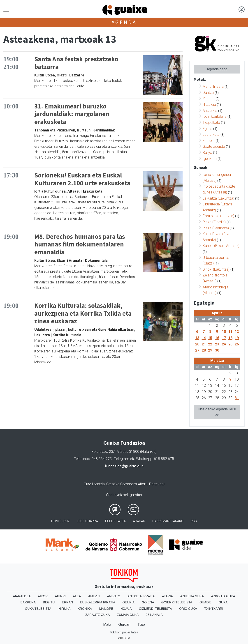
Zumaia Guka (128, 615)
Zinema (209, 99)
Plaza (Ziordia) (214, 222)
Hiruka (64, 609)
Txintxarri (214, 609)
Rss (194, 521)
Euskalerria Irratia (98, 602)
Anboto (114, 596)
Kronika (85, 609)
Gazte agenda (214, 146)
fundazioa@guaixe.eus (124, 466)
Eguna (207, 129)
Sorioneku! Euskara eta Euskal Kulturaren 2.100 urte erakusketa (82, 179)
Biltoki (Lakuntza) (216, 269)
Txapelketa (211, 123)
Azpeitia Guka (192, 596)
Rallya (207, 153)
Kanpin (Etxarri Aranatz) (221, 246)
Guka (223, 602)
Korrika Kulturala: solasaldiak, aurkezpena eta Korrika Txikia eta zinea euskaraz (83, 313)
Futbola (209, 141)
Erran (67, 602)
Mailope (106, 609)
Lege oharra (87, 521)
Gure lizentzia (94, 484)
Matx (107, 624)
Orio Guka (188, 609)
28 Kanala (154, 615)
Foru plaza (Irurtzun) (218, 216)
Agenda (124, 22)
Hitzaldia (209, 105)
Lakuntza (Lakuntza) (218, 198)
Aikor (43, 596)
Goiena (148, 602)
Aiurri (60, 596)
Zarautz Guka (97, 615)
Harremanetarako (168, 521)
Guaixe (205, 602)
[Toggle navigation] (6, 10)
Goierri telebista (177, 602)
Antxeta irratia (141, 596)
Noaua (126, 609)
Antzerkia (210, 111)
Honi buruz (60, 521)
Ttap (141, 624)
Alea (77, 596)
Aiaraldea (22, 596)
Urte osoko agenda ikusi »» (217, 412)
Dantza (208, 93)
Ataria (168, 596)
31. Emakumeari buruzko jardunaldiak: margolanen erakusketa (72, 114)
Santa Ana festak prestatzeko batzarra (76, 63)
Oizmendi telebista (155, 609)
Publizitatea (115, 521)
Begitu (49, 602)
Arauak (139, 521)
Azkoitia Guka (223, 596)
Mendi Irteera (213, 86)
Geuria (129, 602)
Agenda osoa (217, 69)
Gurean (124, 624)
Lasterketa (211, 135)
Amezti (94, 596)
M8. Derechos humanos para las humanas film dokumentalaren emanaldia (80, 244)
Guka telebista (38, 609)
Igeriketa (210, 159)
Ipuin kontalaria (215, 116)
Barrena (28, 602)
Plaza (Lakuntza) (216, 228)
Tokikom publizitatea (124, 632)
